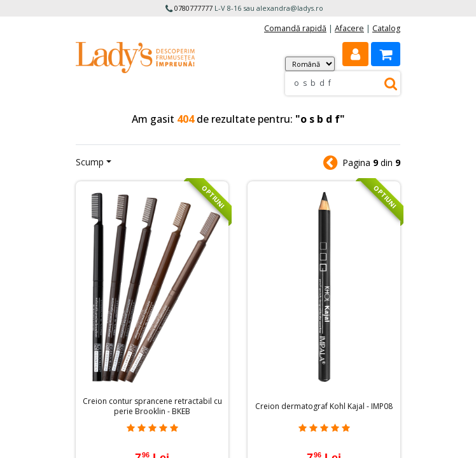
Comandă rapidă (295, 28)
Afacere (349, 28)
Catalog (386, 28)
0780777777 (193, 8)
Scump (90, 162)
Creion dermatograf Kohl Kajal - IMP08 (324, 406)
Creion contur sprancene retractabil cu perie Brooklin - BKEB (152, 406)
